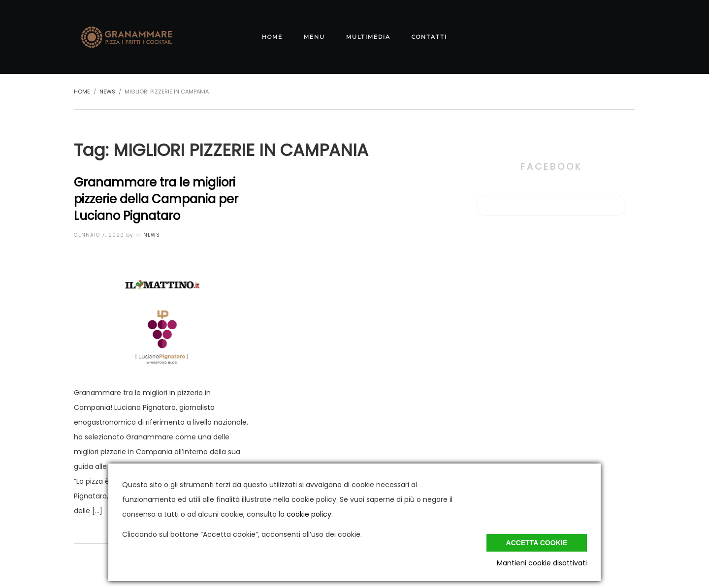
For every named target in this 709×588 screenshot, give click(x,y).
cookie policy (309, 514)
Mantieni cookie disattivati (542, 563)
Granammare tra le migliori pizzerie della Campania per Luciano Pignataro (156, 199)
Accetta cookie (537, 543)
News (152, 235)
